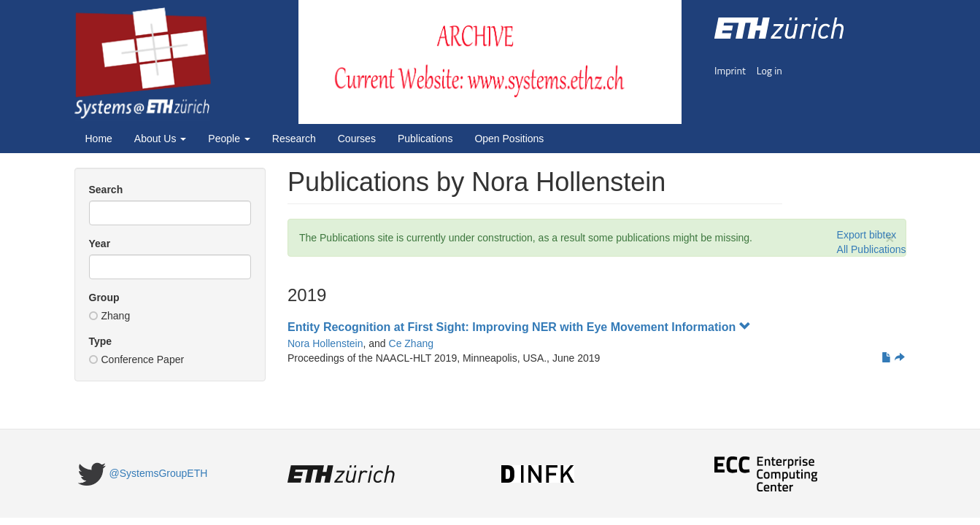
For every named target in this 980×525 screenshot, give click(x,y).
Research (294, 139)
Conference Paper (137, 359)
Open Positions (509, 139)
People (229, 139)
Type (101, 341)
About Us (160, 139)
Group (104, 297)
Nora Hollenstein (325, 343)
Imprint (730, 70)
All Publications (872, 249)
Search (106, 190)
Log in (769, 70)
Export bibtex (867, 235)
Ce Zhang (411, 343)
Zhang (110, 316)
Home (99, 139)
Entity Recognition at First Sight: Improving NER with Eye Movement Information (519, 327)
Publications (425, 139)
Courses (357, 139)
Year (100, 244)
